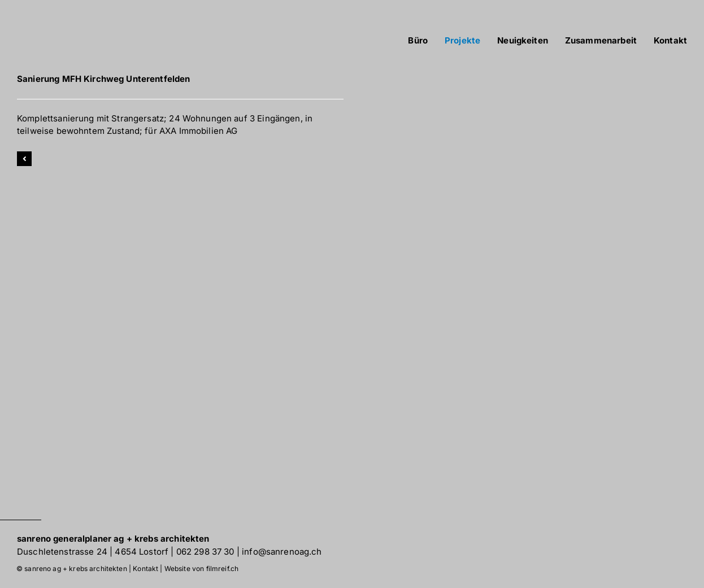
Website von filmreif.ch (201, 569)
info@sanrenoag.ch (282, 552)
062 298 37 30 (205, 552)
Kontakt (145, 569)
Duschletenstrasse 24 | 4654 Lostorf (93, 552)
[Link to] (24, 159)
